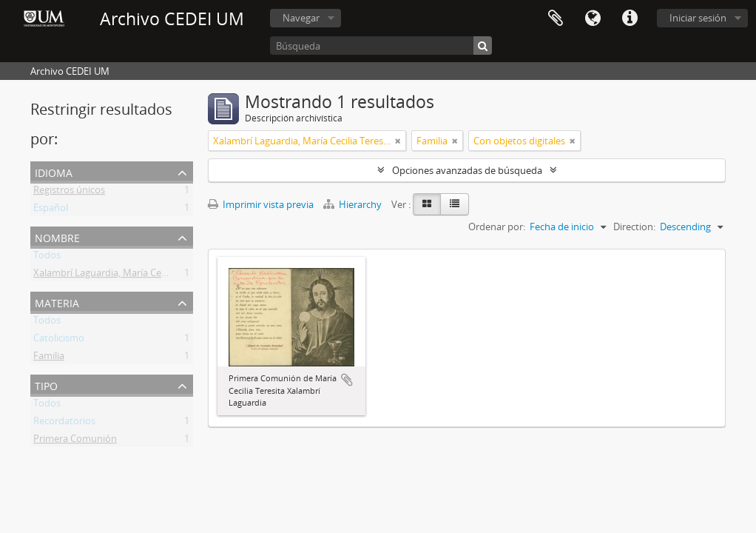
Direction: (634, 227)
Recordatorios (64, 423)
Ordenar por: (497, 227)
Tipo (46, 385)
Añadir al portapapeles (347, 380)
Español (51, 210)
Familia (49, 358)
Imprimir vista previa (261, 204)
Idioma (593, 19)
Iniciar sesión (698, 18)
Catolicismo (59, 341)
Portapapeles (556, 19)
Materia (57, 302)
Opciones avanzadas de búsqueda (467, 170)
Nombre (57, 237)
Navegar (301, 18)
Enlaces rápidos (630, 19)
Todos (47, 258)
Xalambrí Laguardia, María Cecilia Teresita (124, 275)
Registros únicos (69, 192)
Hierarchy (354, 204)
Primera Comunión (75, 441)
